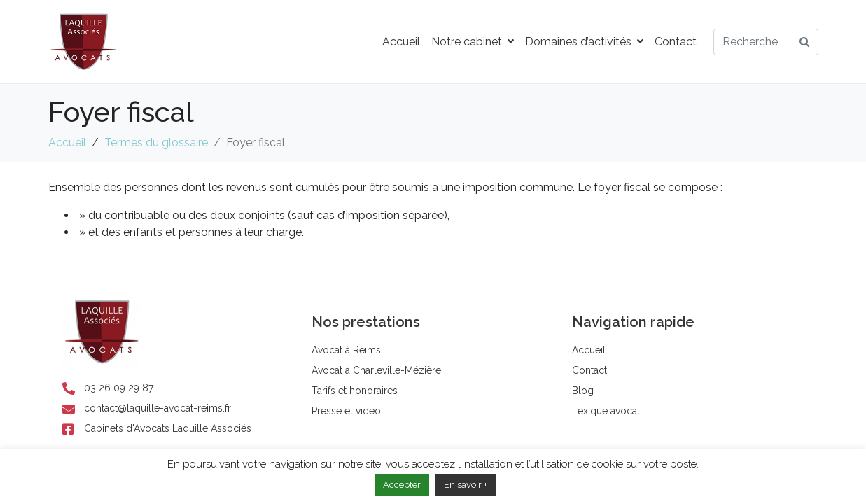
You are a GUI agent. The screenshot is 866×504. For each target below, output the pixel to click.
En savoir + (466, 485)
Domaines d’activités (584, 42)
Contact (676, 42)
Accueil (401, 42)
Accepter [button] (402, 485)
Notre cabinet (473, 42)
